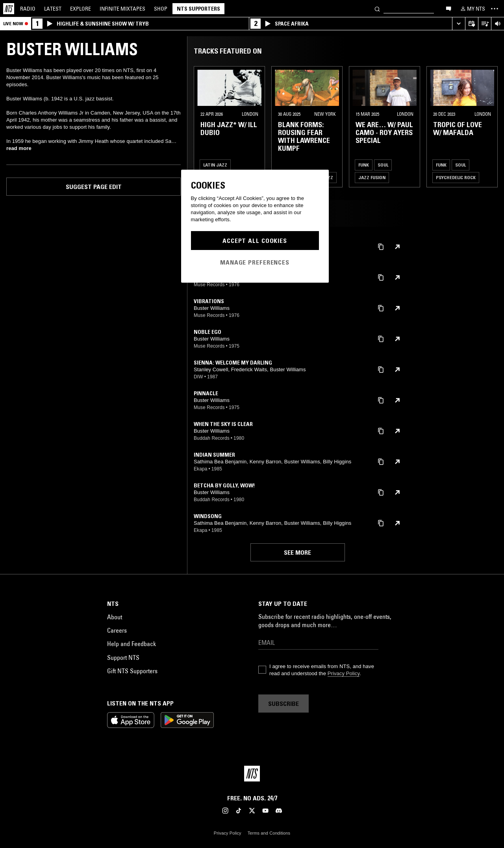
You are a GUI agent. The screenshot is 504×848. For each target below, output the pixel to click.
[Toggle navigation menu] (495, 9)
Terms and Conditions (269, 833)
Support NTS (123, 657)
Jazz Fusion (372, 177)
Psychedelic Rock (456, 177)
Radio (28, 9)
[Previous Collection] (489, 127)
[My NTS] (472, 9)
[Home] (9, 9)
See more (297, 552)
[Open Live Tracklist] (485, 24)
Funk (364, 165)
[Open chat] (448, 8)
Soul (383, 165)
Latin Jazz (215, 165)
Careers (117, 630)
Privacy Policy (344, 673)
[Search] (377, 8)
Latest (53, 9)
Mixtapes (122, 9)
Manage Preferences (255, 262)
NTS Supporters (198, 9)
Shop (161, 9)
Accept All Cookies (255, 241)
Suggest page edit (94, 187)
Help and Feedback (132, 644)
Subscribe (283, 704)
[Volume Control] (498, 24)
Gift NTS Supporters (132, 671)
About (115, 617)
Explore (81, 9)
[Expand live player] (459, 24)
